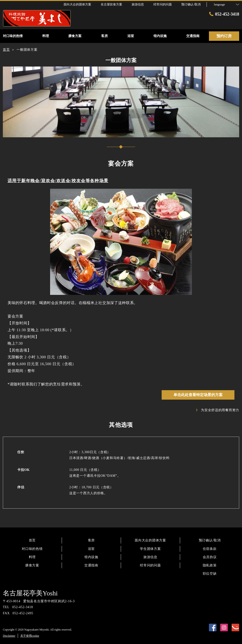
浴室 (91, 549)
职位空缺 (210, 574)
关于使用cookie (30, 636)
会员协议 (210, 557)
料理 (32, 557)
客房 (91, 540)
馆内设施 (91, 557)
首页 (32, 540)
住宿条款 (210, 549)
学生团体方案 (150, 549)
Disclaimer (9, 636)
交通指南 (91, 565)
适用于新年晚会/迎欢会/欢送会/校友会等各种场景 (58, 181)
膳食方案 (32, 565)
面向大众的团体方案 (150, 540)
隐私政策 (210, 565)
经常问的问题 (150, 565)
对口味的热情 (32, 549)
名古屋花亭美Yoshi (30, 593)
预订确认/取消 (191, 4)
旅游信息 (150, 557)
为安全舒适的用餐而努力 (218, 410)
